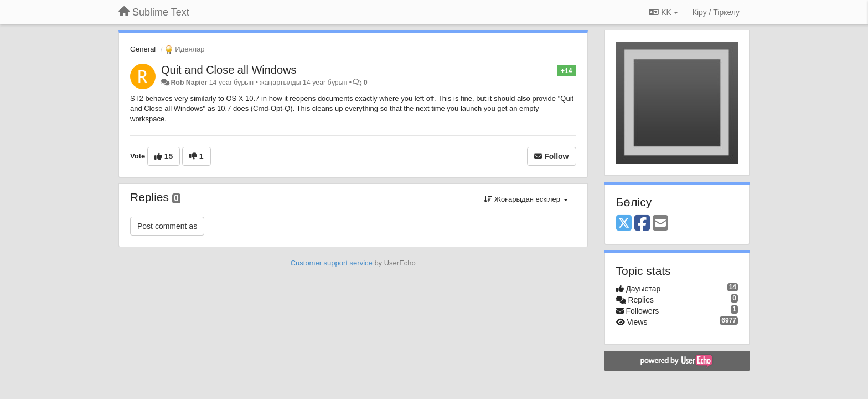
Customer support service (332, 263)
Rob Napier (189, 83)
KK (663, 12)
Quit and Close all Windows (229, 70)
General (143, 49)
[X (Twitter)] (624, 224)
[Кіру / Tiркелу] (716, 12)
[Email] (660, 224)
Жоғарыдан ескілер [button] (526, 199)
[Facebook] (642, 224)
